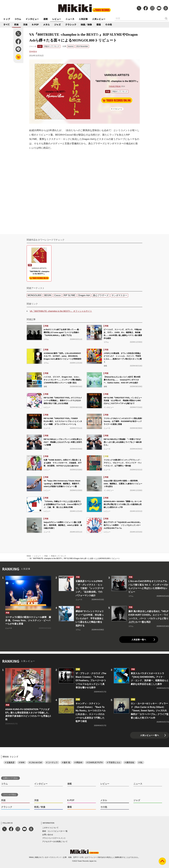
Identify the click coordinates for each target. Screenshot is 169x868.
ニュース (70, 19)
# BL (141, 762)
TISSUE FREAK (115, 86)
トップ (7, 19)
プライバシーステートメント (54, 838)
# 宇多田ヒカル (114, 762)
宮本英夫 (33, 52)
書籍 (99, 24)
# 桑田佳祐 (130, 762)
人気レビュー (99, 19)
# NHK (22, 762)
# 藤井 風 (66, 762)
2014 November (82, 46)
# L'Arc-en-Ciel (35, 762)
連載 (46, 19)
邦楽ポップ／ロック (52, 46)
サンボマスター (119, 295)
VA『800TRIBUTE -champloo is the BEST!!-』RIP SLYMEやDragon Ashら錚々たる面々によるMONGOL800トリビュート (75, 558)
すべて (7, 24)
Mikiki (29, 556)
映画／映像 (86, 24)
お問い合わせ (48, 835)
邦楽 (16, 24)
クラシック (71, 24)
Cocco (57, 295)
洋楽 (25, 24)
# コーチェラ (52, 762)
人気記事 (83, 19)
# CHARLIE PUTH (95, 762)
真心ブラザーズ (101, 295)
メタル (46, 24)
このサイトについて (50, 828)
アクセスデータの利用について (55, 842)
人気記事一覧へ (139, 639)
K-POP (35, 24)
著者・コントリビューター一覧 (55, 831)
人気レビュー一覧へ (150, 735)
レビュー (57, 19)
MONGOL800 (34, 295)
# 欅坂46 (78, 762)
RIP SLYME (69, 295)
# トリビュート (117, 109)
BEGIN (48, 295)
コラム (18, 19)
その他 (109, 24)
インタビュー (32, 19)
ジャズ (57, 24)
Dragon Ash (84, 295)
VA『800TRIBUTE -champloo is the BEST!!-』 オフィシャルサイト (61, 311)
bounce (71, 46)
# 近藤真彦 (10, 762)
